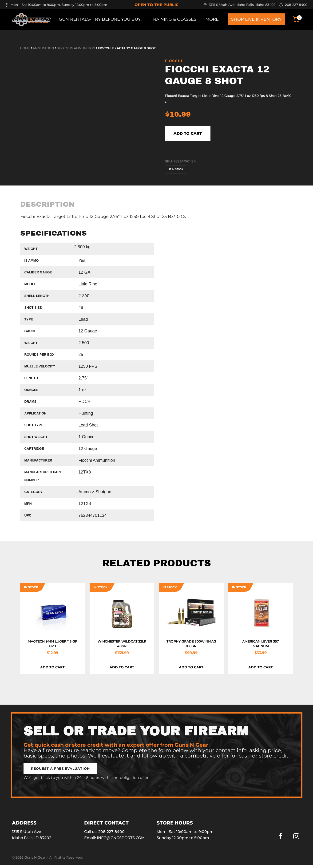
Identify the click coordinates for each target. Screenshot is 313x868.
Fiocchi (174, 61)
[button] (60, 771)
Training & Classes (174, 19)
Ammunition (43, 48)
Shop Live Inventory (256, 19)
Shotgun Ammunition (76, 48)
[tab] (47, 207)
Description (47, 207)
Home (25, 48)
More (212, 19)
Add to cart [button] (52, 670)
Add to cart (199, 135)
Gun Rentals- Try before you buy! (100, 19)
